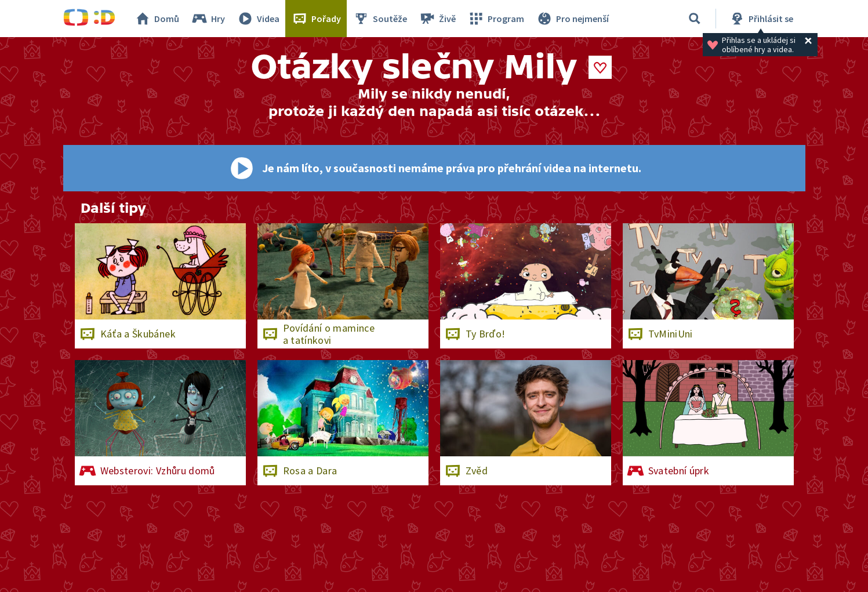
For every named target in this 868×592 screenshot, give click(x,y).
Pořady (316, 19)
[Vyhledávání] (695, 19)
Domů (157, 19)
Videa (258, 19)
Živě (437, 19)
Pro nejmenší (572, 19)
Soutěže (380, 19)
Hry (208, 19)
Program (496, 19)
